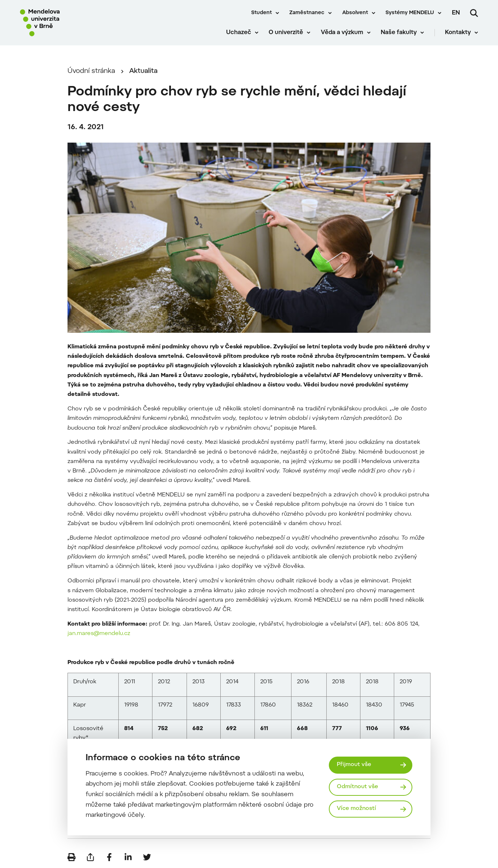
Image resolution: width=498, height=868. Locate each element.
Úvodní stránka (91, 71)
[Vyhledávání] (474, 13)
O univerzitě (286, 33)
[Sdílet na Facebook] (109, 857)
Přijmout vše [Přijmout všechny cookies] (354, 765)
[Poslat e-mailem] (90, 857)
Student (262, 13)
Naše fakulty (399, 33)
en (456, 13)
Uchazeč (239, 33)
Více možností (356, 809)
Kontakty (458, 33)
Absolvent (355, 13)
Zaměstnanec (307, 13)
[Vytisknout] (72, 857)
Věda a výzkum (342, 33)
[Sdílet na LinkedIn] (128, 857)
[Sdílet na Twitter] (147, 857)
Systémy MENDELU (410, 13)
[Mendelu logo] (62, 23)
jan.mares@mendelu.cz (99, 634)
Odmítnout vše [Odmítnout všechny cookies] (358, 787)
